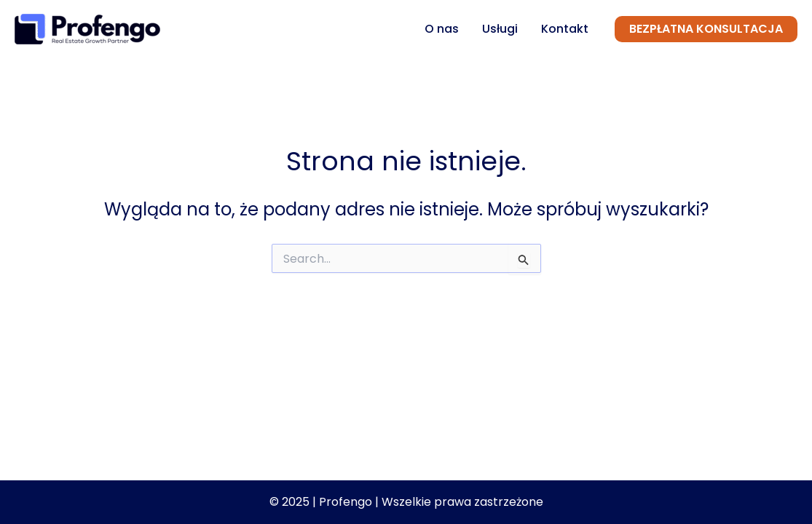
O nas (442, 29)
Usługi (500, 29)
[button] (706, 29)
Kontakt (565, 29)
